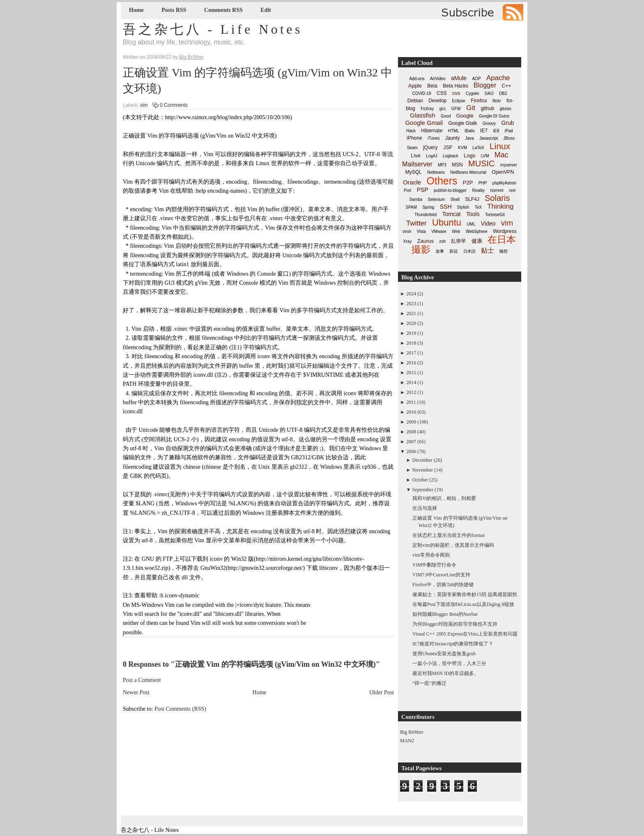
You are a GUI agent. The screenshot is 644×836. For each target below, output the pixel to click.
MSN (457, 165)
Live (416, 155)
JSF (448, 147)
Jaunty (452, 138)
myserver (509, 165)
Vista (421, 231)
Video (488, 223)
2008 (411, 432)
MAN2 (407, 741)
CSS (442, 93)
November (423, 470)
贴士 (488, 250)
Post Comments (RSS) (180, 709)
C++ (507, 86)
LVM (485, 156)
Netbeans (436, 172)
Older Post (382, 692)
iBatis (469, 131)
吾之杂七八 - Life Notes (213, 29)
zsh (443, 241)
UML (471, 224)
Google (465, 116)
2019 (411, 333)
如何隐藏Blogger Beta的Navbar (445, 614)
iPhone (414, 138)
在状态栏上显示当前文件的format (448, 535)
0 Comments (174, 105)
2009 (411, 422)
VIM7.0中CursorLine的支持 (441, 575)
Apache (498, 78)
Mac (501, 155)
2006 (411, 451)
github (487, 108)
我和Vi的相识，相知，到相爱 (444, 498)
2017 (411, 353)
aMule (459, 78)
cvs (456, 93)
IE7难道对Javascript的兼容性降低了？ (453, 644)
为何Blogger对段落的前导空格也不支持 (455, 624)
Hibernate (432, 131)
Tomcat (451, 214)
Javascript (489, 138)
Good (446, 116)
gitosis (505, 109)
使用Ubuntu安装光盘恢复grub (444, 654)
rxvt (512, 190)
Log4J (431, 156)
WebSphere (477, 231)
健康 (477, 241)
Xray (408, 241)
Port (407, 190)
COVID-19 (422, 93)
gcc (443, 109)
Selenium (437, 199)
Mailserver (417, 164)
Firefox (479, 100)
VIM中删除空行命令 (434, 565)
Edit (266, 10)
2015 (411, 373)
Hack (411, 131)
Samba (416, 199)
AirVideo (438, 79)
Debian (415, 101)
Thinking (500, 206)
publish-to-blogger (450, 190)
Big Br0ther (412, 732)
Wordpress (505, 231)
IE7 (484, 131)
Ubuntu (447, 222)
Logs (469, 155)
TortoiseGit (495, 215)
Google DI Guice (494, 116)
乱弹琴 (458, 241)
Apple (415, 86)
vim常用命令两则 (431, 555)
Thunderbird (425, 215)
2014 (411, 382)
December (422, 460)
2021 (411, 313)
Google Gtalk (462, 123)
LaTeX (478, 148)
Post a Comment (142, 680)
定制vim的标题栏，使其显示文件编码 (453, 545)
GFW (456, 109)
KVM (462, 148)
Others (442, 181)
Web (456, 231)
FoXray (427, 109)
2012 (411, 392)
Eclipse (459, 101)
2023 (411, 304)
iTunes (434, 138)
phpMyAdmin (504, 183)
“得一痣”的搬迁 (429, 683)
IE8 (496, 131)
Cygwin (473, 93)
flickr (497, 101)
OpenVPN (503, 172)
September (423, 490)
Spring (428, 207)
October (420, 480)
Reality (478, 190)
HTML (454, 131)
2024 (411, 294)
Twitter (416, 223)
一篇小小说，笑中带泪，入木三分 (449, 663)
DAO (489, 93)
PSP (423, 190)
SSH (446, 207)
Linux (500, 146)
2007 (411, 442)
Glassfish (423, 115)
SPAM (412, 207)
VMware (439, 231)
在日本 (502, 240)
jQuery (430, 147)
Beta (432, 86)
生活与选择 (425, 508)
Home (136, 10)
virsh (407, 231)
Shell (455, 199)
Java (470, 138)
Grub (507, 123)
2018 (411, 343)
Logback (451, 156)
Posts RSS (174, 10)
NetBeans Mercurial (468, 172)
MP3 (442, 165)
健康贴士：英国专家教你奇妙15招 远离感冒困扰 (465, 594)
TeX (478, 207)
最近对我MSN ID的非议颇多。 (446, 673)
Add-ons (417, 79)
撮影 (421, 249)
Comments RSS (223, 10)
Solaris (497, 198)
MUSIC (481, 164)
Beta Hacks (455, 86)
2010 (411, 412)
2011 (411, 402)
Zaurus (425, 241)
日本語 (469, 251)
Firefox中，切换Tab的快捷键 (443, 585)
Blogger (485, 85)
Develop (437, 101)
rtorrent (497, 190)
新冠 (453, 251)
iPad (509, 131)
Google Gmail (424, 123)
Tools (473, 214)
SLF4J (472, 199)
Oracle (412, 182)
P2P (468, 183)
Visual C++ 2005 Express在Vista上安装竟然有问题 (465, 634)
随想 (504, 251)
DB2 (503, 93)
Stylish (463, 207)
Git (471, 108)
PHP (483, 183)
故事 (440, 251)
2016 (411, 363)
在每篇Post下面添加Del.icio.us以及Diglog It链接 (463, 604)
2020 (411, 323)
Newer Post (136, 692)
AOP (476, 79)
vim (144, 105)
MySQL (414, 172)
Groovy (489, 123)
